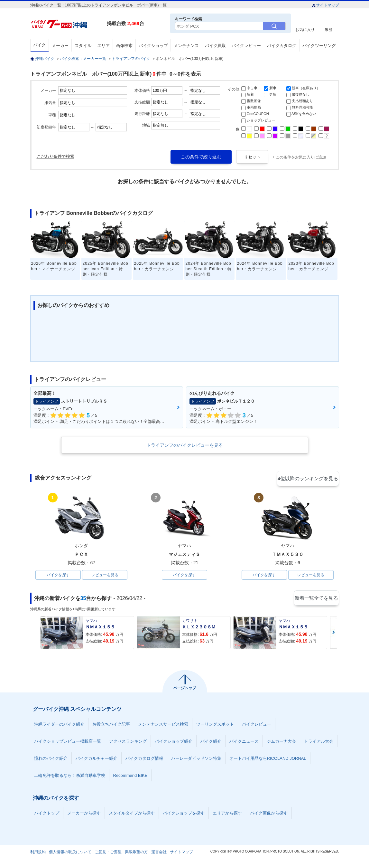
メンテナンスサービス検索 (163, 725)
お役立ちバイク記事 (111, 725)
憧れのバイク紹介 (51, 760)
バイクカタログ (282, 46)
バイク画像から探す (269, 814)
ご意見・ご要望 (108, 853)
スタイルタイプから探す (132, 814)
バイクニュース (244, 743)
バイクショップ (153, 46)
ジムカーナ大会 (281, 743)
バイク (39, 45)
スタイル (83, 46)
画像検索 (124, 46)
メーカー (60, 46)
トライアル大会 (319, 743)
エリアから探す (227, 814)
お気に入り (305, 29)
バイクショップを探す (184, 814)
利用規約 (38, 853)
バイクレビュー (246, 46)
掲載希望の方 (136, 853)
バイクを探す (58, 576)
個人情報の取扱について (70, 853)
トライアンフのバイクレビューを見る (185, 445)
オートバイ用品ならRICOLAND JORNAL (268, 760)
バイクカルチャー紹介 (97, 760)
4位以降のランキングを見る (309, 478)
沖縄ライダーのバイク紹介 (59, 725)
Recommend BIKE (130, 777)
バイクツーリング (319, 46)
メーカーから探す (84, 814)
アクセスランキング (128, 743)
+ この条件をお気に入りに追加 (299, 157)
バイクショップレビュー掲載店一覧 (68, 743)
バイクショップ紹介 (174, 743)
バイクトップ (47, 814)
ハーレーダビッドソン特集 (196, 760)
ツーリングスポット (215, 725)
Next (334, 634)
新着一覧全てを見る (316, 599)
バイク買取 (215, 46)
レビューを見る (105, 576)
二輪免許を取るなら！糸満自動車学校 (70, 777)
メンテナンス (186, 46)
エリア (103, 46)
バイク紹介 (211, 743)
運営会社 (159, 853)
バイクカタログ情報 (144, 760)
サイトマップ (325, 5)
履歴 (328, 29)
